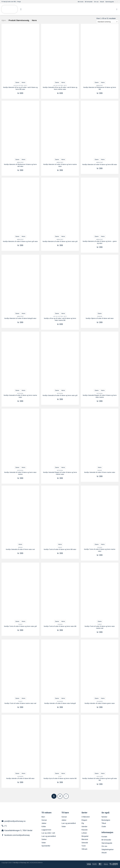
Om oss (96, 2)
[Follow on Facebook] (116, 2)
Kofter (44, 827)
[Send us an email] (117, 2)
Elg (83, 823)
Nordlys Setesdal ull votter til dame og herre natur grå (60, 395)
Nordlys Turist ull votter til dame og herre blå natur (60, 549)
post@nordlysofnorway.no (15, 821)
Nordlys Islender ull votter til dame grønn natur (100, 703)
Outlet (104, 827)
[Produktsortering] (107, 22)
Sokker (44, 839)
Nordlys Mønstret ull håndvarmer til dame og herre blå (100, 88)
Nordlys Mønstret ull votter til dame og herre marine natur (60, 165)
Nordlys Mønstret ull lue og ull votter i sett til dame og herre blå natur (20, 88)
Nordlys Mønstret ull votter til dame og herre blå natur (100, 164)
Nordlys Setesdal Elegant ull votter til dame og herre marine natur (60, 473)
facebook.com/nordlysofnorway (17, 835)
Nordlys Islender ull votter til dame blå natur (20, 778)
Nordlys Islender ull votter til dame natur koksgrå (60, 703)
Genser (44, 820)
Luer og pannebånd (49, 836)
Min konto (81, 2)
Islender (84, 827)
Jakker (44, 823)
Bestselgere (106, 820)
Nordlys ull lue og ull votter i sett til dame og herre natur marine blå (60, 319)
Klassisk (85, 830)
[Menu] (22, 9)
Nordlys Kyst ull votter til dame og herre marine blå (60, 778)
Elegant (84, 820)
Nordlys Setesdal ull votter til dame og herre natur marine (20, 473)
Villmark (84, 849)
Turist (84, 846)
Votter (44, 843)
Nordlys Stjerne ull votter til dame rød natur (100, 318)
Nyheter (104, 817)
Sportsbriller (46, 846)
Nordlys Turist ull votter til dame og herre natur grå (20, 626)
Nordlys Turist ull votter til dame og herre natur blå (60, 626)
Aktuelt (102, 2)
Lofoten (84, 833)
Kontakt (104, 837)
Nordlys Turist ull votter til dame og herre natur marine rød (100, 627)
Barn (43, 817)
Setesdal (85, 843)
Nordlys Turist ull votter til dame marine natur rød (20, 703)
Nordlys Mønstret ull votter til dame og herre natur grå (60, 241)
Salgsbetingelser (108, 849)
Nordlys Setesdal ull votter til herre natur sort (20, 549)
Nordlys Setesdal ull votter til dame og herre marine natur (20, 396)
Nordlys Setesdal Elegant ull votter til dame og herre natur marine (100, 396)
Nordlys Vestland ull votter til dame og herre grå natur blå (100, 779)
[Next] (66, 796)
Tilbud (104, 823)
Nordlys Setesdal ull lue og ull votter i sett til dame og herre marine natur (60, 88)
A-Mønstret (86, 817)
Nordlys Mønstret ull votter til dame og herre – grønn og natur (100, 242)
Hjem (4, 20)
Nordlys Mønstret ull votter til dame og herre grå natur (20, 241)
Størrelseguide (110, 2)
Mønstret (85, 839)
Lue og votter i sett (48, 833)
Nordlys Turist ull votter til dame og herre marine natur (100, 550)
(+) (6, 826)
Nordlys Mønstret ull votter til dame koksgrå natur (20, 318)
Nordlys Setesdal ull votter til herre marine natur (100, 472)
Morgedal (85, 836)
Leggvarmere (46, 830)
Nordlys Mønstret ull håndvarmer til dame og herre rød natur (20, 165)
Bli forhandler (89, 2)
